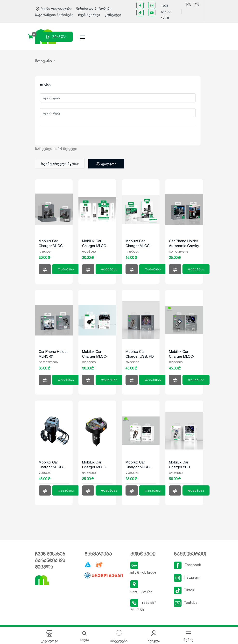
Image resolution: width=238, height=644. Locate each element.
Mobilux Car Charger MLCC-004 (138, 243)
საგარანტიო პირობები (55, 15)
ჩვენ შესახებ (89, 15)
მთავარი (43, 61)
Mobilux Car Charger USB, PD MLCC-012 (140, 354)
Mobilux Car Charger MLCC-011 (138, 465)
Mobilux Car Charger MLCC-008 (95, 354)
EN (197, 5)
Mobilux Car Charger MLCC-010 (51, 465)
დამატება (66, 269)
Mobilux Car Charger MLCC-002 (95, 243)
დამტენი (45, 252)
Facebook (187, 565)
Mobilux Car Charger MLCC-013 (182, 354)
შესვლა (56, 37)
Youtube (186, 602)
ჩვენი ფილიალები (54, 8)
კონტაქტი (113, 15)
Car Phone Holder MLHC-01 (53, 354)
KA (189, 5)
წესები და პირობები (94, 8)
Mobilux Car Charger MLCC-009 (95, 465)
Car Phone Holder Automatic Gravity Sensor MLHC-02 (184, 243)
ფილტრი (106, 164)
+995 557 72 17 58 (166, 12)
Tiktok (184, 590)
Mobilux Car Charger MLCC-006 (51, 243)
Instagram (187, 577)
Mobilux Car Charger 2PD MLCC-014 (179, 465)
